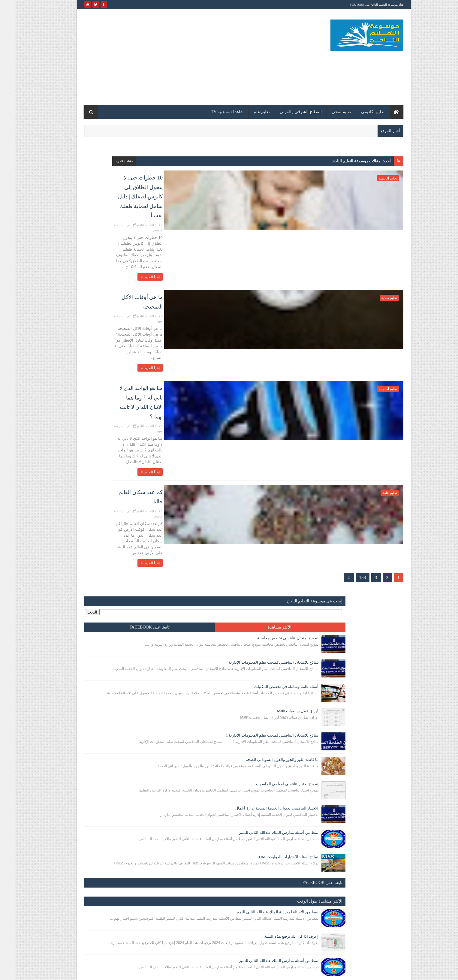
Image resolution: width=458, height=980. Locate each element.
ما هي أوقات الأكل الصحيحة (267, 243)
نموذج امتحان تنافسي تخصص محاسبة (107, 192)
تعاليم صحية (375, 245)
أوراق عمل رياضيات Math (117, 282)
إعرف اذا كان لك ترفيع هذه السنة (111, 557)
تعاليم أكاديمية (373, 178)
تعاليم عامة (375, 378)
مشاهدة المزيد (188, 161)
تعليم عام (247, 112)
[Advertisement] (179, 57)
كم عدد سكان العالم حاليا (269, 375)
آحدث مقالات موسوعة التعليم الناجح (347, 161)
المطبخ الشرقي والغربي (286, 112)
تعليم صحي (327, 112)
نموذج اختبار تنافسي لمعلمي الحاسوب (107, 371)
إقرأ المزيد (282, 224)
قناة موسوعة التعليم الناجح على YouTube (362, 5)
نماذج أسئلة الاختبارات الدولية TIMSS (108, 463)
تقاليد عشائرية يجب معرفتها (116, 686)
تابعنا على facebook (93, 181)
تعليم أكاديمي (358, 112)
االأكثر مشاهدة (141, 181)
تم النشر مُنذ (247, 194)
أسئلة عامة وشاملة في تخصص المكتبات (106, 251)
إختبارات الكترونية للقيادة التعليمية (111, 808)
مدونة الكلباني (368, 972)
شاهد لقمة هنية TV (213, 112)
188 (348, 438)
